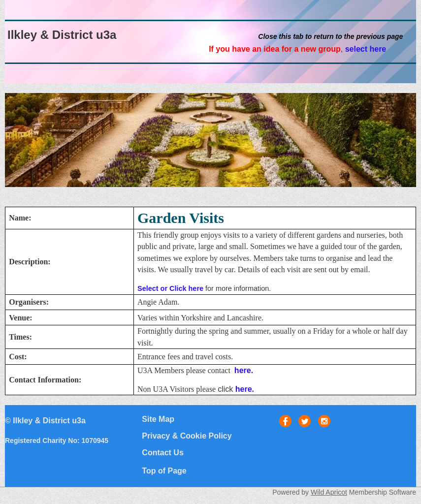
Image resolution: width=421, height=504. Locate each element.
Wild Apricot (329, 492)
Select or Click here (170, 288)
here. (244, 370)
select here (366, 49)
